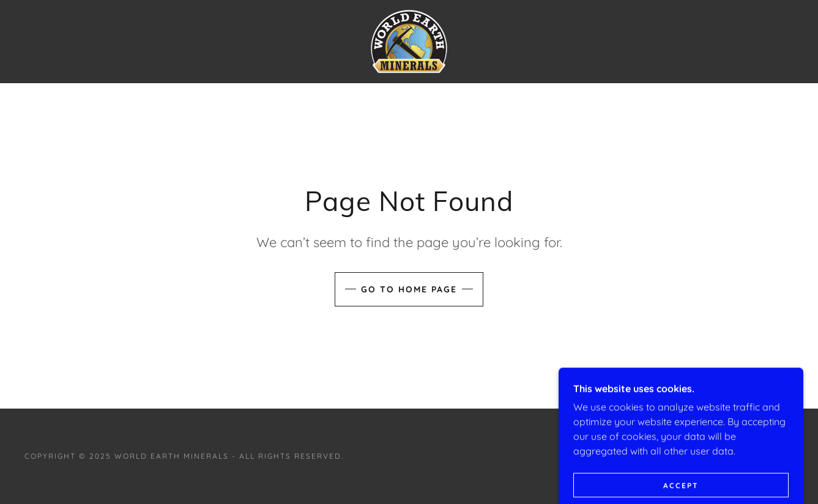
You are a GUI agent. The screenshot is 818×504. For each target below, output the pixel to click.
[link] (409, 40)
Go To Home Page (409, 289)
